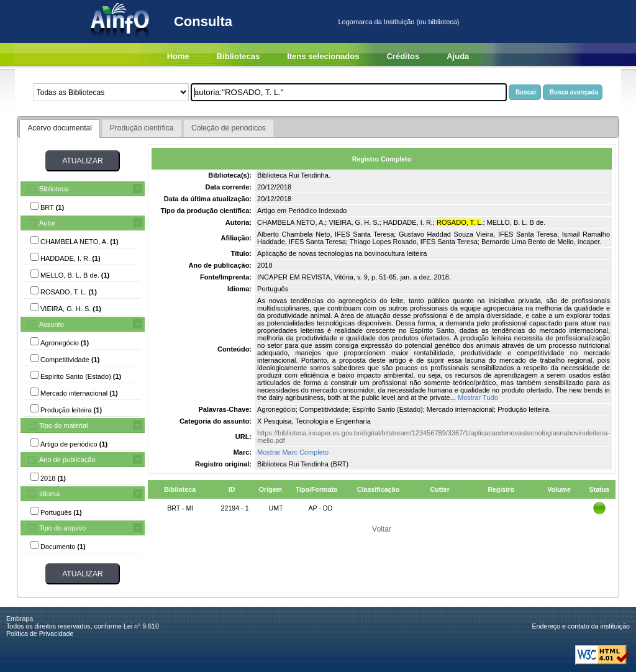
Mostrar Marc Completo (293, 452)
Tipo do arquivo (62, 528)
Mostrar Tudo (478, 397)
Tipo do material (63, 425)
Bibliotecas (238, 56)
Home (178, 56)
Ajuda (458, 56)
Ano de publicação (67, 460)
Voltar (382, 529)
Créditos (403, 56)
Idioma (49, 494)
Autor (47, 223)
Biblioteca (54, 189)
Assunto (52, 324)
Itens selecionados (323, 56)
